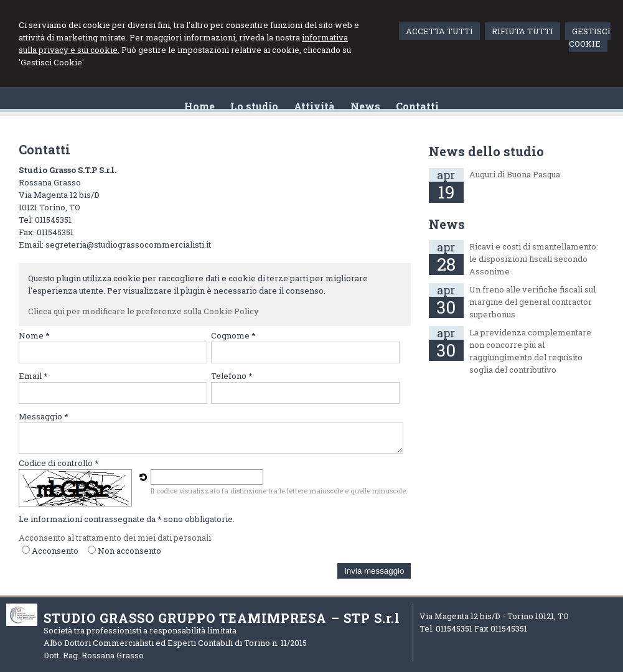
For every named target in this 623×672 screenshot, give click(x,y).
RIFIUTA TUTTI (522, 31)
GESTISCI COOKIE (590, 37)
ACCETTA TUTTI (439, 31)
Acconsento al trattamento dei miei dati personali (115, 538)
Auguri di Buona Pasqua (515, 174)
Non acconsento (129, 551)
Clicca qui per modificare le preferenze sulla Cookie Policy (143, 311)
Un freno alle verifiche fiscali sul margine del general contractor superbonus (532, 302)
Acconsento (55, 551)
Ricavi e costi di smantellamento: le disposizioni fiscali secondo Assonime (534, 259)
